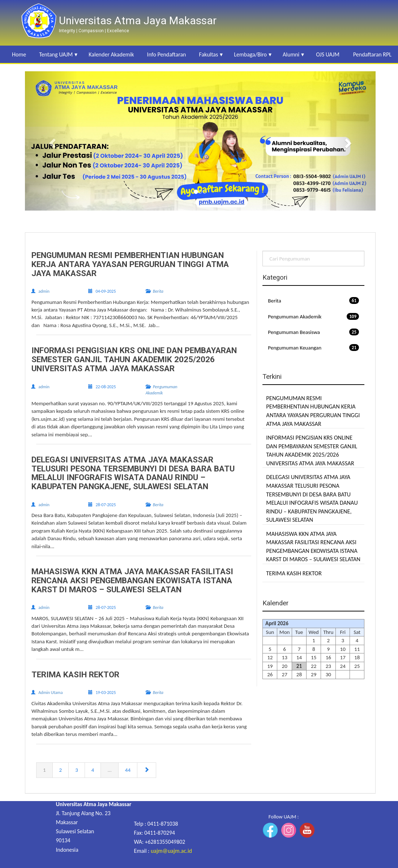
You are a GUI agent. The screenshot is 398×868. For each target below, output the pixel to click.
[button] (51, 141)
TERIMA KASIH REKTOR (294, 573)
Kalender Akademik (111, 54)
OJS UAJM (328, 54)
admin (44, 291)
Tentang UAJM (56, 54)
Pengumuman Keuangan (313, 348)
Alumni (291, 54)
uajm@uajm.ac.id (171, 851)
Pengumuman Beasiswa (313, 332)
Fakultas (208, 54)
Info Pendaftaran (167, 54)
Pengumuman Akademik (313, 316)
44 (128, 770)
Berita (313, 300)
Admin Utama (50, 693)
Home (19, 54)
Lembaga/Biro (250, 54)
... (109, 770)
